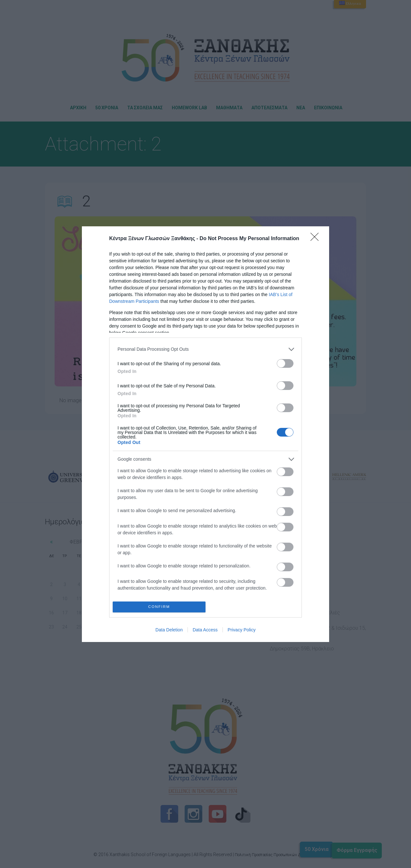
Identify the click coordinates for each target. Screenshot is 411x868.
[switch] (285, 363)
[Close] (317, 239)
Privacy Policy (242, 630)
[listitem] (205, 349)
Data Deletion (169, 630)
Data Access (205, 630)
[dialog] (205, 434)
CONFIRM (159, 607)
